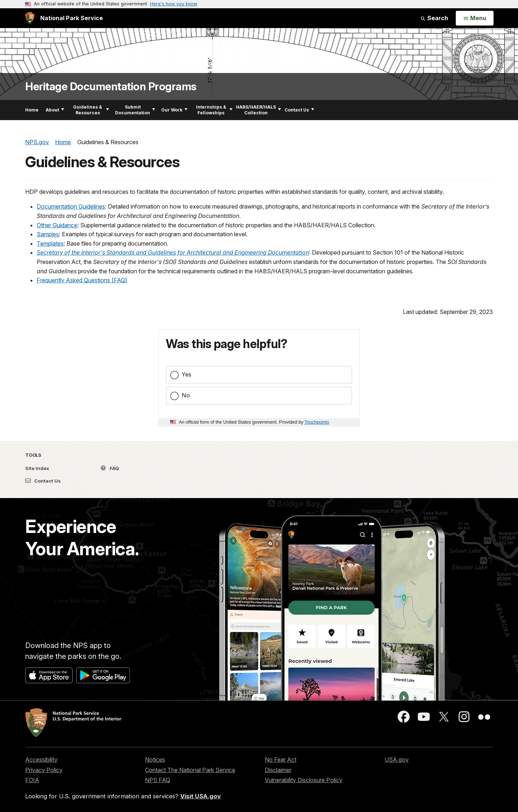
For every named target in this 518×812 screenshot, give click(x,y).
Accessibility (41, 759)
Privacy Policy (44, 770)
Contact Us (299, 110)
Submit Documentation (135, 110)
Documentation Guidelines (71, 206)
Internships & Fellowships (214, 110)
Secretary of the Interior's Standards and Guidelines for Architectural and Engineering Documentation (173, 252)
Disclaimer (278, 770)
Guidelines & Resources (91, 110)
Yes (187, 374)
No (186, 395)
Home (32, 110)
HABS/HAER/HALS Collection (258, 110)
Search (434, 18)
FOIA (32, 780)
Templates (50, 243)
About (55, 110)
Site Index (37, 468)
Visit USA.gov (201, 796)
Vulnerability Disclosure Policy (304, 780)
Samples (48, 234)
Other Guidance (57, 225)
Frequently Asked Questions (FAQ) (82, 280)
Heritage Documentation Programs (111, 86)
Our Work (174, 110)
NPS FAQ (158, 780)
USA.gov (397, 759)
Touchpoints (317, 422)
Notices (155, 759)
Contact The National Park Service (190, 770)
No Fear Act (281, 759)
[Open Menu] (475, 18)
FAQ (110, 468)
